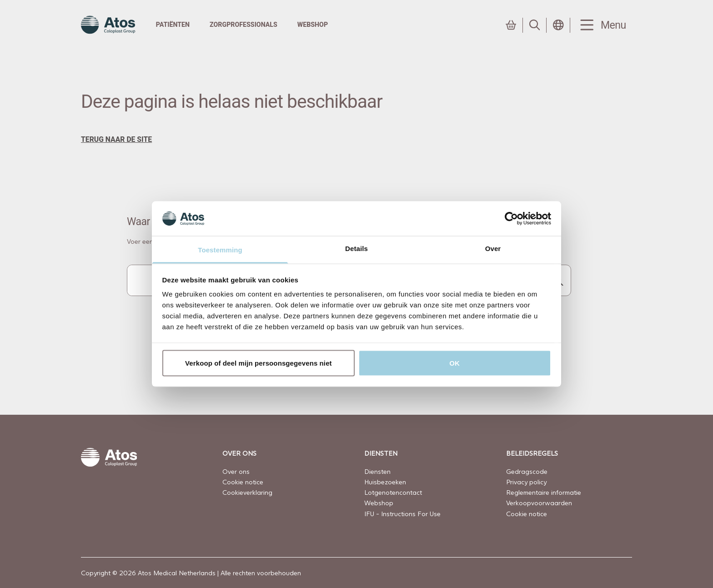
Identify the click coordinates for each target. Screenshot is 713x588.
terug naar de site (116, 139)
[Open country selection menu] (558, 25)
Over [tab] (493, 249)
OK (454, 363)
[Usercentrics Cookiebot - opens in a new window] (511, 218)
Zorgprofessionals (244, 25)
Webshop (313, 25)
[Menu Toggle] (601, 25)
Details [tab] (356, 249)
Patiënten (173, 25)
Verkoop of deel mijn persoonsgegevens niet (259, 363)
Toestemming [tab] (220, 250)
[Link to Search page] (535, 25)
